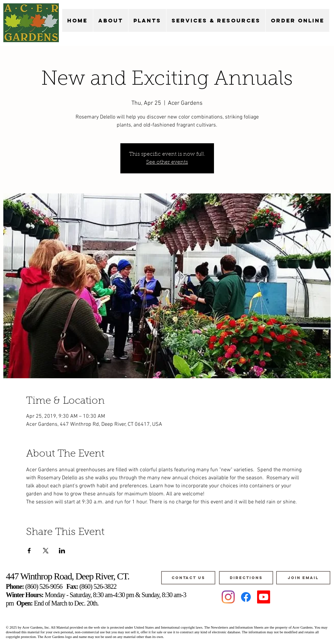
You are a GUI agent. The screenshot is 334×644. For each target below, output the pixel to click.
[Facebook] (246, 597)
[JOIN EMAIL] (303, 578)
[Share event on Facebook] (29, 551)
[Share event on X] (46, 551)
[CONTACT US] (188, 578)
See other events (167, 162)
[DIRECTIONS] (246, 578)
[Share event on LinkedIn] (62, 551)
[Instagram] (228, 597)
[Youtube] (264, 597)
